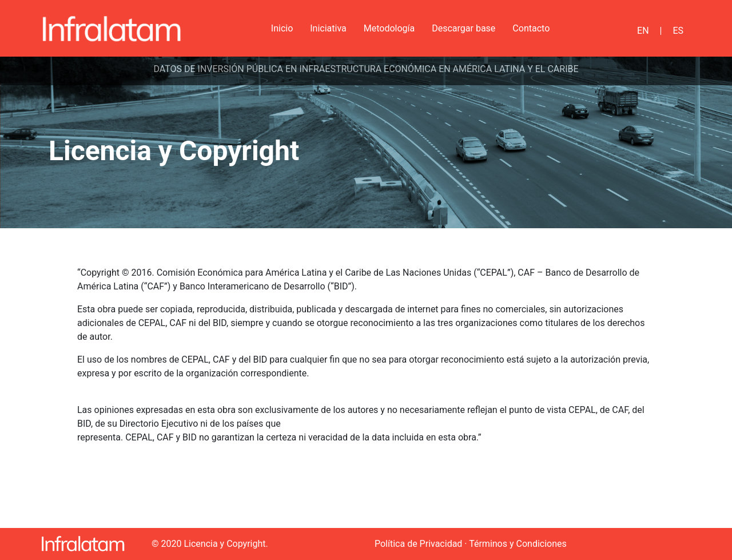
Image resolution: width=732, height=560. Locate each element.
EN (643, 31)
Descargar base (464, 28)
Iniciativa (328, 28)
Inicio (282, 28)
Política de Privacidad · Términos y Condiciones (471, 544)
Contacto (531, 28)
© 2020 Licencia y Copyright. (210, 544)
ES (678, 31)
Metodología (389, 28)
